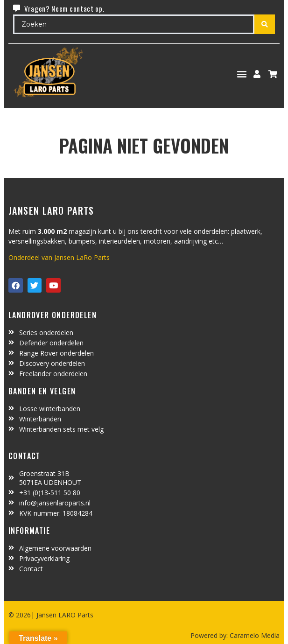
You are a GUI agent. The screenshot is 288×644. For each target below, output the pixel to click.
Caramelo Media (254, 635)
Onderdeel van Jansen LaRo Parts (59, 257)
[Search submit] (265, 24)
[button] (242, 74)
